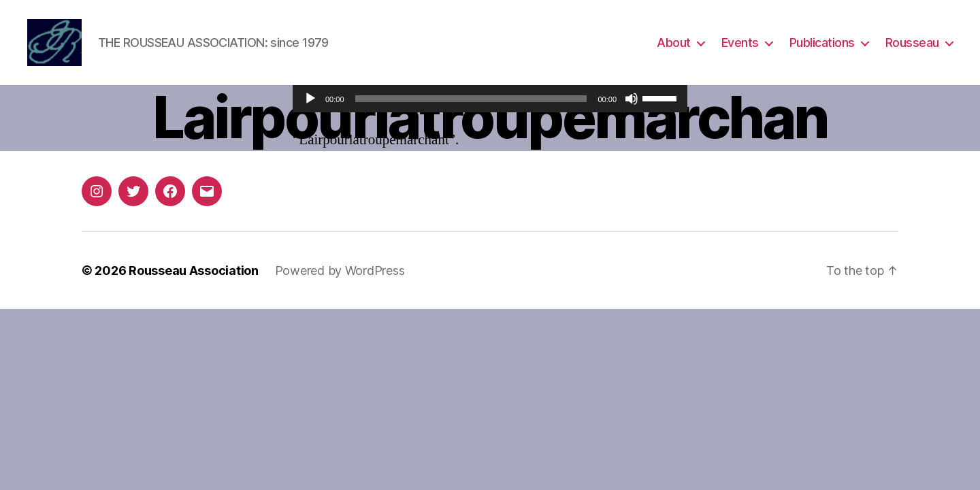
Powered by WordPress (340, 271)
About (674, 43)
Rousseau (912, 43)
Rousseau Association (194, 271)
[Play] (310, 99)
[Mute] (632, 99)
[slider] (471, 99)
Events (740, 43)
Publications (822, 43)
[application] (490, 99)
